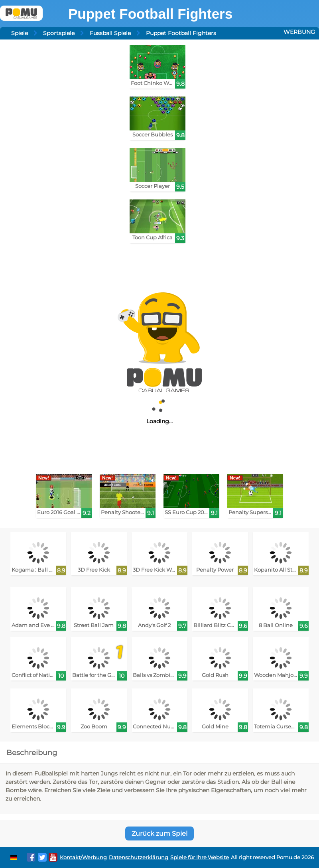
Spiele (20, 33)
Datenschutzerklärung (139, 857)
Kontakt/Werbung (83, 857)
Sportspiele (59, 33)
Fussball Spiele (110, 33)
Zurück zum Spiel (159, 833)
